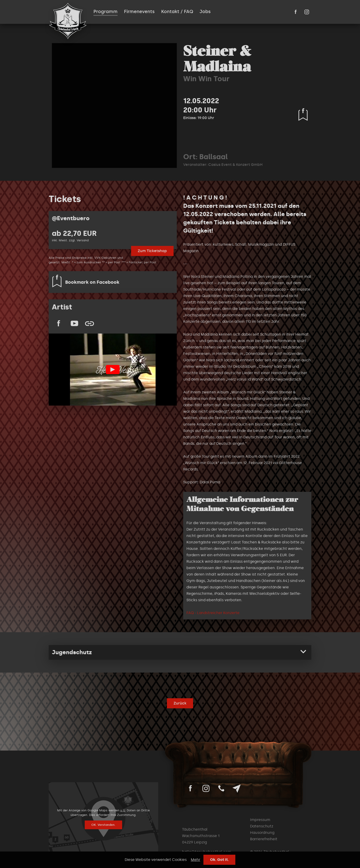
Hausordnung (262, 833)
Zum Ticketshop (152, 251)
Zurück (180, 703)
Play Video (113, 370)
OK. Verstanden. (103, 825)
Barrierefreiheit (264, 839)
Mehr (195, 860)
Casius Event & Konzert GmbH (235, 165)
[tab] (180, 652)
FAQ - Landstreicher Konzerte (213, 613)
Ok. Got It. (219, 860)
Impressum (260, 820)
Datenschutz (262, 826)
